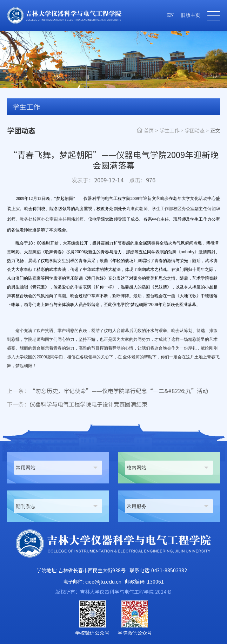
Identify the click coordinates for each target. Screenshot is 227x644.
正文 (215, 131)
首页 (149, 131)
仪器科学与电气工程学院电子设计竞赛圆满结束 (77, 404)
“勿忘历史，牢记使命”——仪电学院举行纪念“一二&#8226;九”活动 (108, 391)
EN (170, 15)
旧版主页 (191, 15)
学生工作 (169, 131)
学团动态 (195, 131)
